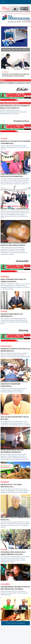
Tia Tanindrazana (21, 623)
